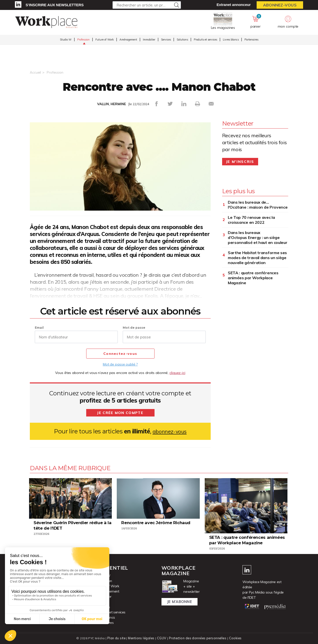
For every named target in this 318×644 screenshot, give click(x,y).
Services (166, 40)
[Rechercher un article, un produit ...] (147, 5)
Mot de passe (134, 327)
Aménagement (128, 40)
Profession (83, 40)
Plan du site (115, 638)
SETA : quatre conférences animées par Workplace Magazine (253, 277)
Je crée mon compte (120, 413)
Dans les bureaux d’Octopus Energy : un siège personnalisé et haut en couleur (258, 237)
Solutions (182, 40)
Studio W (66, 40)
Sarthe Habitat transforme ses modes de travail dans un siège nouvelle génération (257, 257)
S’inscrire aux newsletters (55, 5)
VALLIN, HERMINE (111, 104)
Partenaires (251, 40)
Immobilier (149, 40)
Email (39, 327)
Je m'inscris (240, 161)
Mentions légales (141, 638)
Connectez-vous (120, 354)
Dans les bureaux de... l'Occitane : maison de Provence (258, 204)
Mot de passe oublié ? (120, 364)
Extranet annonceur (234, 5)
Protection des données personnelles (198, 638)
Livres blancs (231, 40)
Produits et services (205, 40)
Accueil (35, 72)
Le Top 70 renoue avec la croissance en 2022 (251, 220)
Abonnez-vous (280, 5)
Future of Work (105, 40)
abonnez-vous (170, 431)
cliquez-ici (177, 372)
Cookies (236, 638)
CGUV (161, 638)
